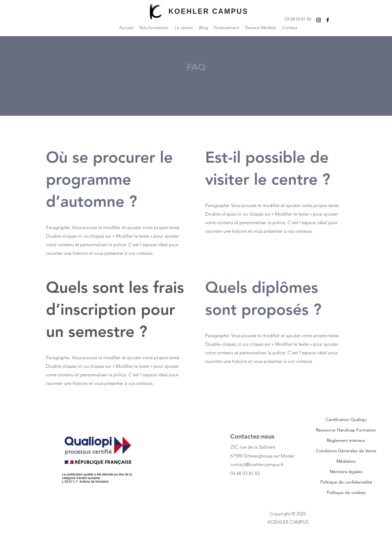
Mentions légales (346, 472)
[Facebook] (328, 20)
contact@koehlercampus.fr (257, 464)
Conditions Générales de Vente (346, 451)
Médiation (346, 461)
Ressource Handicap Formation (346, 430)
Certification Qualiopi (346, 420)
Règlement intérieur (346, 440)
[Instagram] (318, 20)
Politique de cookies (346, 492)
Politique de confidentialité (346, 482)
